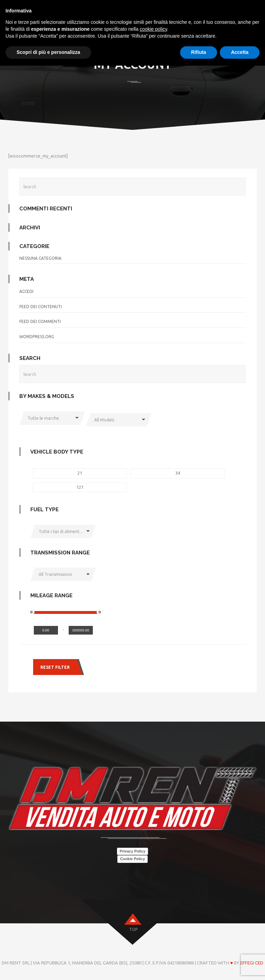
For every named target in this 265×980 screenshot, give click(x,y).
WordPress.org (37, 337)
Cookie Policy (132, 859)
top (133, 929)
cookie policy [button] (153, 29)
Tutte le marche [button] (43, 418)
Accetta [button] (240, 52)
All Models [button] (104, 420)
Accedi (26, 291)
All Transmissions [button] (55, 574)
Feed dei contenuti (41, 307)
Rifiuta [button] (199, 52)
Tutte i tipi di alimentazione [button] (66, 531)
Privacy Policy (133, 851)
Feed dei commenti (40, 321)
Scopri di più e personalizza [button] (48, 52)
